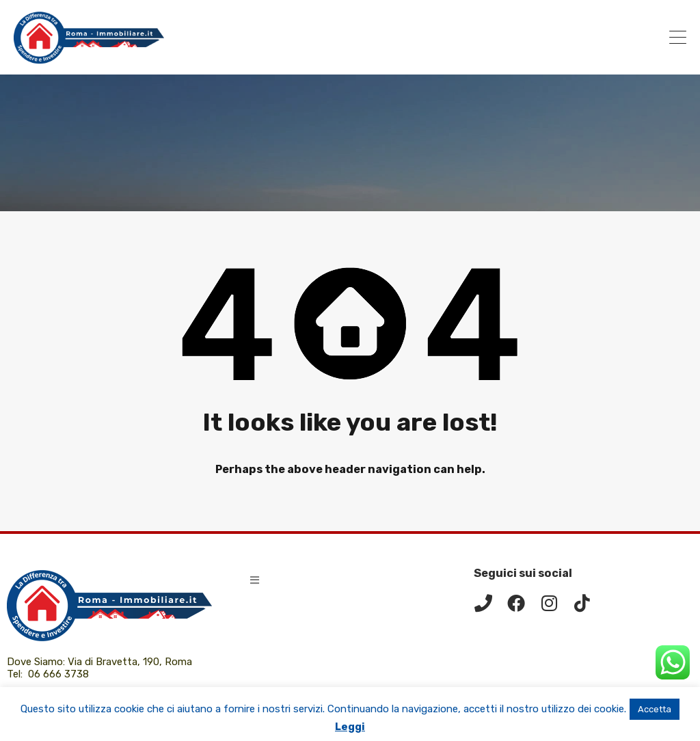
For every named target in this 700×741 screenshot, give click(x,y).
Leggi (350, 727)
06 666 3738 (58, 674)
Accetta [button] (655, 709)
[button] (255, 580)
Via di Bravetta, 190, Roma (131, 662)
